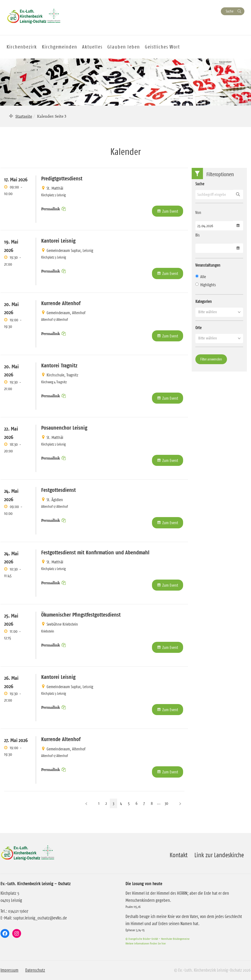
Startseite (24, 116)
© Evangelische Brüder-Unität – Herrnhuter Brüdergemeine (157, 939)
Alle (201, 277)
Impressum (9, 970)
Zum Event (170, 211)
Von (198, 212)
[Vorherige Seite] (86, 803)
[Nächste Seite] (180, 803)
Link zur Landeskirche (219, 855)
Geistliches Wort (162, 47)
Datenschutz (35, 970)
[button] (219, 312)
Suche (230, 11)
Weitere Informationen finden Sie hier (146, 943)
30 (166, 803)
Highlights (206, 285)
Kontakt (179, 855)
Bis (198, 235)
